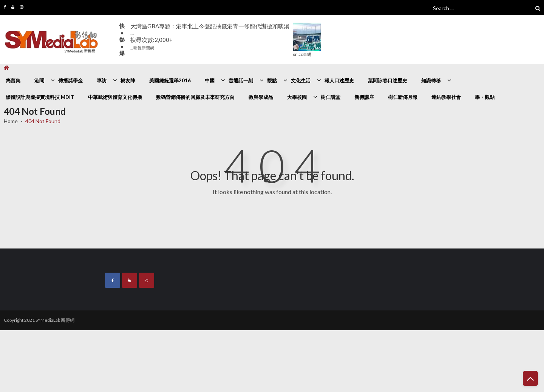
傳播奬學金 (70, 80)
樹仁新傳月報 (403, 97)
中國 (210, 80)
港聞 (39, 80)
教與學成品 (261, 97)
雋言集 (13, 80)
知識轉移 (431, 80)
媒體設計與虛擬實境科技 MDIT (40, 97)
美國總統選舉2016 (170, 80)
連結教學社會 (446, 97)
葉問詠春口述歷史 (388, 80)
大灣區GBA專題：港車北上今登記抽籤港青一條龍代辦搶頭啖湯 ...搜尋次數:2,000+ (210, 36)
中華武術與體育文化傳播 (115, 97)
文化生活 (301, 80)
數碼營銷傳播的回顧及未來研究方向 (195, 97)
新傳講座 (364, 97)
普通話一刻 (241, 80)
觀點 (272, 80)
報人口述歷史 (339, 80)
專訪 (102, 80)
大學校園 (297, 97)
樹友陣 (128, 80)
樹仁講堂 (331, 97)
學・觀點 (485, 97)
